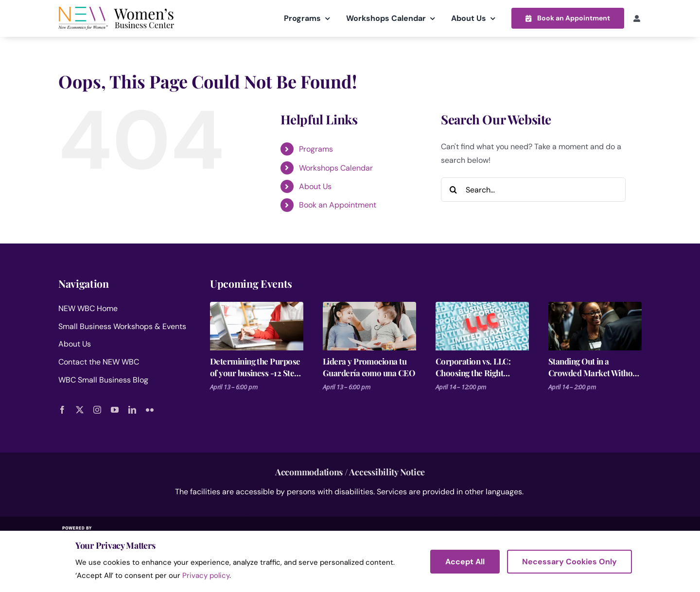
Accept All (465, 562)
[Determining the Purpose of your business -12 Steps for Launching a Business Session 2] (257, 326)
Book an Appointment (338, 205)
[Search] (453, 189)
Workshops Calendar (336, 167)
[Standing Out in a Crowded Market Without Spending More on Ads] (595, 326)
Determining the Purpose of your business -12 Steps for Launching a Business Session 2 (256, 367)
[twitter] (80, 409)
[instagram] (97, 409)
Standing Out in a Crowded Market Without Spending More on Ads (594, 367)
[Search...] (533, 189)
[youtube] (115, 409)
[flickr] (150, 409)
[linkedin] (132, 409)
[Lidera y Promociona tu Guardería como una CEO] (369, 326)
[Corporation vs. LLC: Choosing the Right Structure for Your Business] (482, 326)
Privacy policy (206, 575)
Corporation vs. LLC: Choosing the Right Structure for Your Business (473, 367)
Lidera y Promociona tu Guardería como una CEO (369, 366)
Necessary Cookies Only (569, 562)
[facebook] (62, 409)
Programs (316, 148)
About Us (315, 186)
